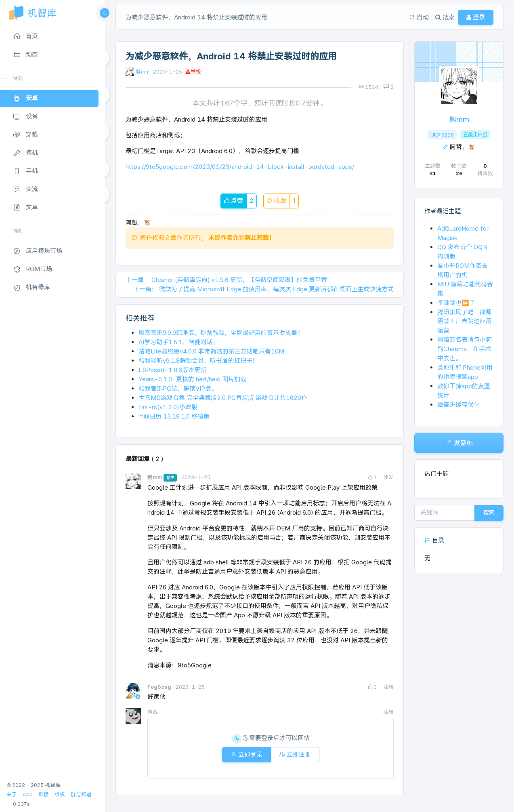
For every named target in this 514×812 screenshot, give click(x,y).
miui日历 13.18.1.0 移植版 (174, 416)
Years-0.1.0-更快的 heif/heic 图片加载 (192, 379)
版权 (60, 794)
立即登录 (247, 754)
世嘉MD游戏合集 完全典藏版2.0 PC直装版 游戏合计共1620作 (223, 398)
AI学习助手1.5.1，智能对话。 (179, 342)
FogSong (160, 687)
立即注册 (295, 754)
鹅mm (143, 72)
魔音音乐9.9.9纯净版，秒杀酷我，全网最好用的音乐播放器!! (219, 333)
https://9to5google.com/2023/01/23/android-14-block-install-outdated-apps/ (240, 167)
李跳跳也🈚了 (456, 303)
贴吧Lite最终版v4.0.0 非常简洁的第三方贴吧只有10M (211, 351)
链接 (44, 794)
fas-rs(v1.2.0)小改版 (168, 407)
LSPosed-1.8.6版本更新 (172, 370)
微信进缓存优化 (458, 405)
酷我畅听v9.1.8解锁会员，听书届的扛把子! (196, 361)
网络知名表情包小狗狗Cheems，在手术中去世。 (465, 349)
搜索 (489, 512)
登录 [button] (476, 17)
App (28, 794)
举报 (193, 72)
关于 (12, 794)
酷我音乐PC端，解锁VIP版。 (178, 388)
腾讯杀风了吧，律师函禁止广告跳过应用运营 (465, 321)
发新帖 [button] (459, 443)
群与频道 (81, 794)
